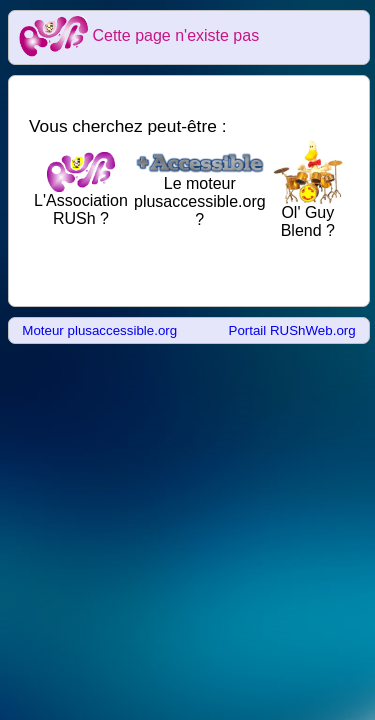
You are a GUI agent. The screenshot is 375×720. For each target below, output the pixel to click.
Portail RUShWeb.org (292, 330)
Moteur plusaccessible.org (99, 330)
